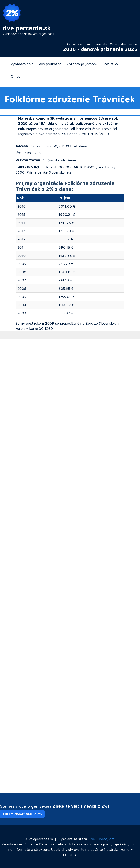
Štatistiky (110, 64)
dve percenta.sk (27, 28)
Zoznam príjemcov (82, 64)
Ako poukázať (50, 64)
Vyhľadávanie (22, 64)
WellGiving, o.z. (102, 839)
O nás (16, 76)
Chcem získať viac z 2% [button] (22, 814)
